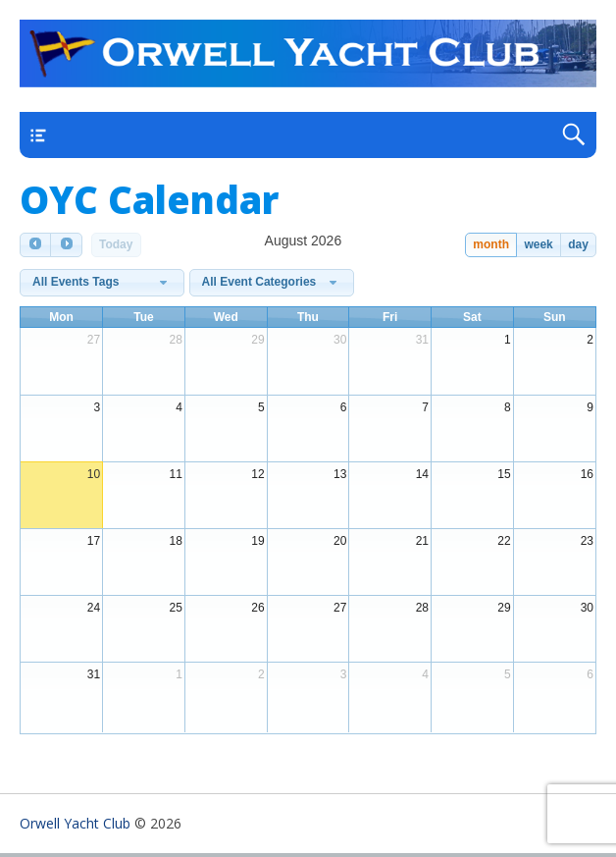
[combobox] (102, 283)
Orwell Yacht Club (75, 823)
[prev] (35, 245)
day (578, 244)
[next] (66, 245)
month (491, 244)
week (538, 244)
